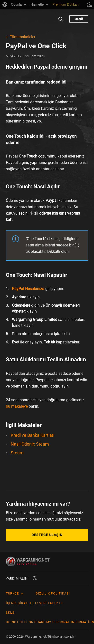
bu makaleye (17, 406)
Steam (17, 453)
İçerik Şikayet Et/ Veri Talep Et (34, 603)
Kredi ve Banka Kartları (33, 435)
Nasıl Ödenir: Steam (30, 444)
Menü (79, 19)
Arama (61, 22)
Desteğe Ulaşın (47, 535)
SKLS (10, 613)
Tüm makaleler (23, 37)
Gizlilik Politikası (53, 593)
